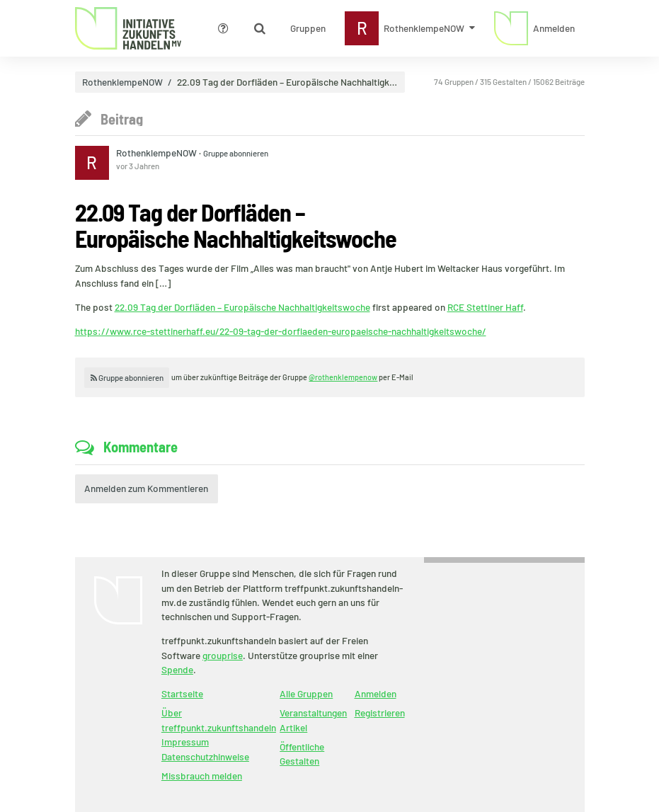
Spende (177, 669)
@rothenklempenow (343, 377)
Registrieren (380, 713)
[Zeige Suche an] (260, 28)
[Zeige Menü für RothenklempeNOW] (410, 28)
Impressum (185, 742)
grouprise (223, 655)
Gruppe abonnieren (236, 153)
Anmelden (376, 693)
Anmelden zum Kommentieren (146, 488)
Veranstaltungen (313, 713)
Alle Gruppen (306, 693)
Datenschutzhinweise (205, 756)
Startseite (182, 693)
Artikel (293, 727)
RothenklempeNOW (122, 82)
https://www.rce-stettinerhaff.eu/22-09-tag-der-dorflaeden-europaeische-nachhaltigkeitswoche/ (281, 331)
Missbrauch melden (202, 776)
